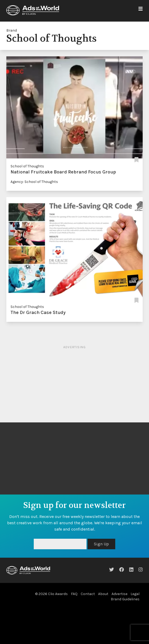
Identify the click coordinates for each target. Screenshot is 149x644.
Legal (135, 594)
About (103, 594)
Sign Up (101, 544)
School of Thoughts (27, 166)
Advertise (119, 594)
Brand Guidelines (125, 599)
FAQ (74, 594)
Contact (88, 594)
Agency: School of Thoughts (34, 182)
